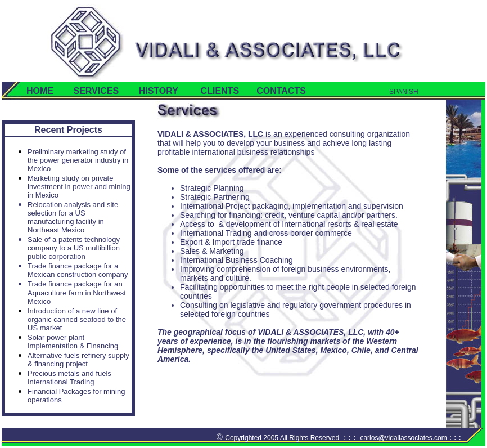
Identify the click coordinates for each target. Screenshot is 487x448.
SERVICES (96, 91)
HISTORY (159, 91)
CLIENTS (220, 91)
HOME (40, 91)
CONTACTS (272, 91)
